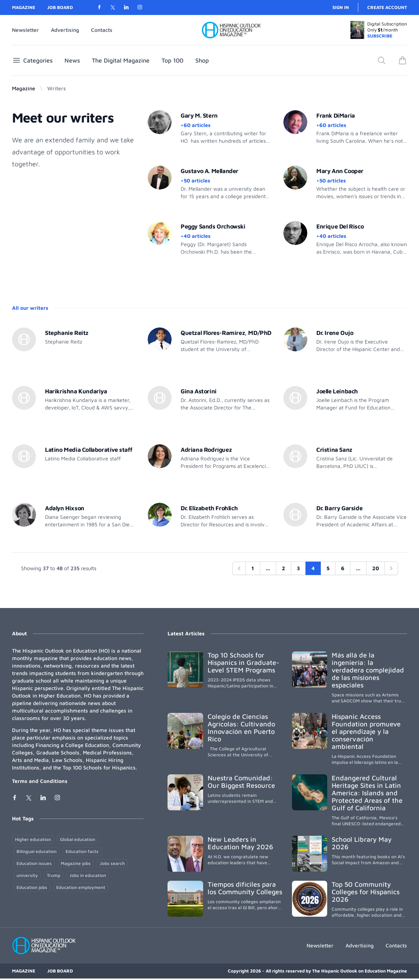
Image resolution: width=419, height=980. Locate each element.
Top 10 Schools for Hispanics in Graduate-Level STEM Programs (243, 663)
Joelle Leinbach (337, 391)
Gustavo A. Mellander (209, 171)
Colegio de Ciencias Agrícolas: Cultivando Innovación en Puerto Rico (241, 728)
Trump (54, 875)
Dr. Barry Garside (339, 508)
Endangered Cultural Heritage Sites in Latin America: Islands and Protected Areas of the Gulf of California (367, 793)
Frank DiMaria (336, 115)
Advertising (65, 30)
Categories (32, 60)
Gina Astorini (199, 391)
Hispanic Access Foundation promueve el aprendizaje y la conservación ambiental (366, 731)
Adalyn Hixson (65, 508)
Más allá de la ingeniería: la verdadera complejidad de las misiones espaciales (368, 670)
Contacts (102, 30)
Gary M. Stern (199, 115)
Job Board (60, 7)
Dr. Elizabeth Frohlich (209, 508)
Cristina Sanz (334, 450)
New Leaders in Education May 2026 (240, 843)
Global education (78, 839)
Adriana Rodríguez (206, 450)
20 (376, 568)
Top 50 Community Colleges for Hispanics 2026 (366, 892)
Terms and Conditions (40, 781)
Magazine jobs (76, 863)
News (72, 60)
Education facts (82, 851)
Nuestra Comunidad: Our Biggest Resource (241, 782)
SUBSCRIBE (380, 36)
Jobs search (112, 863)
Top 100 (172, 60)
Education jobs (32, 887)
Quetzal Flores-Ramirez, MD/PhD (226, 333)
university (27, 875)
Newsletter (25, 30)
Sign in (341, 7)
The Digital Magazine (121, 60)
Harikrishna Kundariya (76, 391)
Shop (202, 60)
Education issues (34, 863)
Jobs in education (88, 875)
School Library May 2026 (362, 843)
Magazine (24, 7)
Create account (387, 7)
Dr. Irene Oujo (335, 333)
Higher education (33, 839)
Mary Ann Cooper (340, 171)
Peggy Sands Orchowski (213, 226)
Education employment (81, 887)
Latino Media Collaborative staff (88, 450)
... (268, 568)
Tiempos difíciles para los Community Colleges (245, 888)
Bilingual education (37, 851)
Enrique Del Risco (340, 226)
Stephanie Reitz (67, 333)
